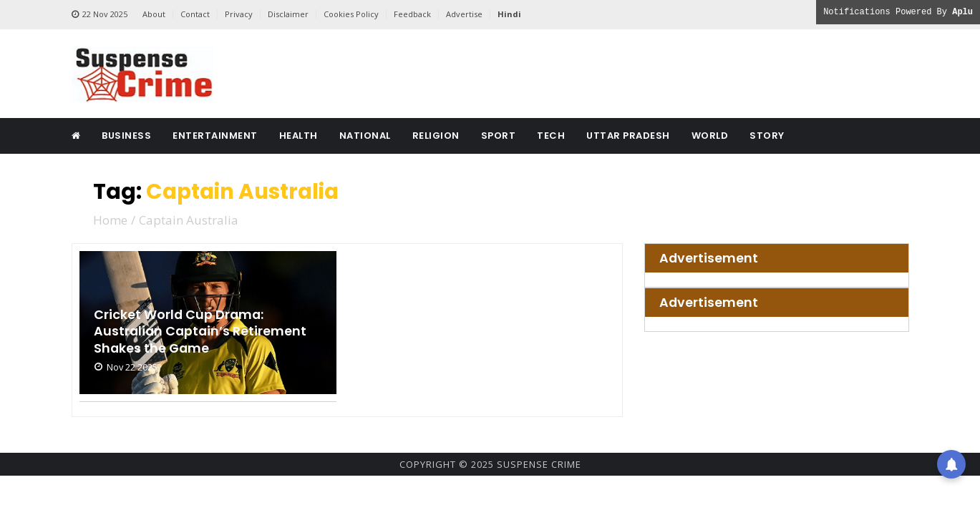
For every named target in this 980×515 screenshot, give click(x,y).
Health (299, 136)
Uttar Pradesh (628, 136)
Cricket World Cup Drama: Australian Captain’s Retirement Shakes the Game (202, 331)
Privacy (239, 14)
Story (767, 136)
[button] (951, 461)
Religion (436, 136)
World (710, 136)
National (365, 136)
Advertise (464, 14)
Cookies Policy (351, 14)
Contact (195, 14)
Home (110, 220)
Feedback (412, 14)
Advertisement (709, 258)
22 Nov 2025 (100, 14)
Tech (551, 136)
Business (126, 136)
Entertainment (215, 136)
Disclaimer (288, 14)
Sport (499, 136)
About (154, 14)
